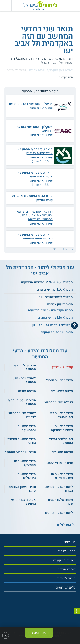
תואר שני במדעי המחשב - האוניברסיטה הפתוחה (35, 236)
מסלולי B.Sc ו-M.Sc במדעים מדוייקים (47, 282)
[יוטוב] (43, 612)
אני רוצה (40, 633)
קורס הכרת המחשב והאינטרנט (32, 196)
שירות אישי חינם (41, 108)
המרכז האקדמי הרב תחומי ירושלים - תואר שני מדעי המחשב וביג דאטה (35, 215)
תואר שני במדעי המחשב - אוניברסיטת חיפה (35, 174)
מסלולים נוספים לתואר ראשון (52, 325)
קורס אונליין (44, 200)
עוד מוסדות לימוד (62, 249)
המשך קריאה (66, 77)
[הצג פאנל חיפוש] (6, 6)
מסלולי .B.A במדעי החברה (55, 290)
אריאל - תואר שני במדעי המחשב (31, 104)
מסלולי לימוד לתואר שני (56, 297)
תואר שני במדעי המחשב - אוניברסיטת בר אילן (35, 151)
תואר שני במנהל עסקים (57, 332)
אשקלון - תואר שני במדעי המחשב (35, 129)
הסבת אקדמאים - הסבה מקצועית (50, 310)
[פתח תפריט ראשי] (74, 6)
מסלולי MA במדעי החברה (55, 318)
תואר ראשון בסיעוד (60, 304)
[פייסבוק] (38, 612)
